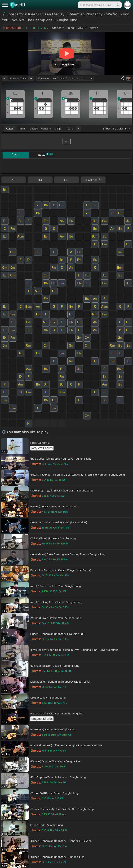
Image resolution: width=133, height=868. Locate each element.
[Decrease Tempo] (5, 78)
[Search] (118, 5)
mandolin (46, 129)
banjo (58, 129)
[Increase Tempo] (31, 78)
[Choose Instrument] (78, 129)
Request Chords (42, 448)
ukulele (34, 129)
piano (22, 129)
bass (70, 129)
